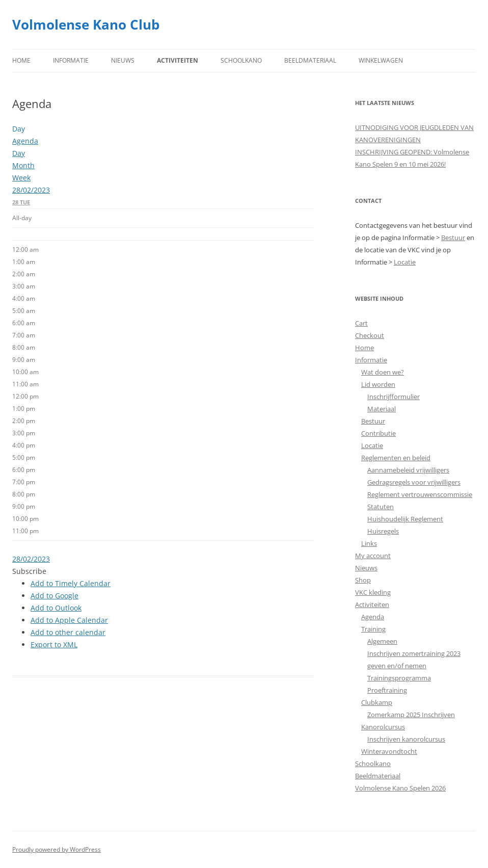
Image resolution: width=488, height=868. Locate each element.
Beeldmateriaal (310, 60)
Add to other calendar (68, 632)
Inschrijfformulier (394, 397)
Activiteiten (178, 60)
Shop (363, 580)
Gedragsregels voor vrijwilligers (414, 482)
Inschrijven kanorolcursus (406, 739)
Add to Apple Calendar (69, 620)
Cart (361, 323)
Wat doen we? (383, 372)
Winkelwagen (381, 60)
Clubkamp (377, 702)
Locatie (405, 262)
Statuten (381, 507)
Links (369, 543)
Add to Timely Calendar (71, 583)
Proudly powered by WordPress (57, 849)
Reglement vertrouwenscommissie (420, 494)
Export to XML (54, 645)
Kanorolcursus (383, 727)
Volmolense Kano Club (86, 24)
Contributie (378, 433)
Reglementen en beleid (396, 458)
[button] (29, 571)
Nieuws (123, 60)
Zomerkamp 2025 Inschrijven (411, 715)
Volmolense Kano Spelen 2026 (400, 788)
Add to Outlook (56, 608)
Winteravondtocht (389, 751)
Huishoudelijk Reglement (405, 519)
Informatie (71, 60)
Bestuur (453, 238)
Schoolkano (241, 60)
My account (373, 556)
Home (21, 60)
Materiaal (382, 409)
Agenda (373, 617)
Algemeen (382, 641)
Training (373, 629)
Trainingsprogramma (399, 678)
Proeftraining (387, 690)
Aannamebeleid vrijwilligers (408, 470)
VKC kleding (373, 592)
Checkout (370, 335)
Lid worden (378, 384)
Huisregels (383, 531)
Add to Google (55, 596)
